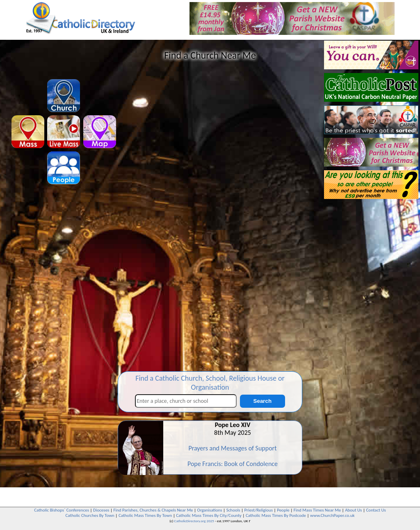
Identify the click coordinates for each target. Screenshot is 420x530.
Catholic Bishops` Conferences (62, 510)
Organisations (210, 510)
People (283, 510)
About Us (353, 510)
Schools (233, 510)
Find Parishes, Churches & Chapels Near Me (153, 510)
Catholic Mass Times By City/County (209, 515)
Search (262, 401)
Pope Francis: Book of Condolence (233, 464)
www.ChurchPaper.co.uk (332, 515)
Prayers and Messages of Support (232, 448)
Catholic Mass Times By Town (145, 515)
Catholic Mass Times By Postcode (276, 515)
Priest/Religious (259, 510)
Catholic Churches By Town (90, 515)
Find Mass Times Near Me (317, 510)
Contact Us (376, 510)
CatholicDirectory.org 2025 (194, 521)
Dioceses (101, 510)
